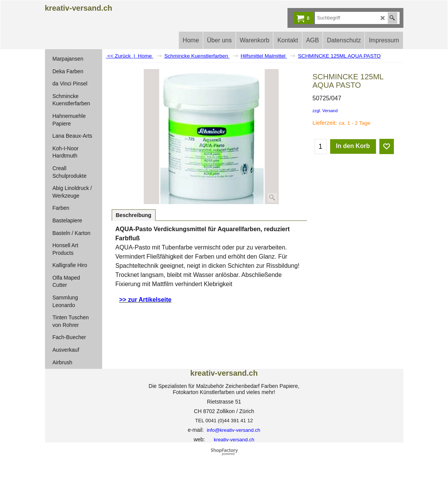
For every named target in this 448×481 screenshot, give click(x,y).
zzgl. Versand (325, 111)
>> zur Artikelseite (145, 300)
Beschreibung (134, 215)
